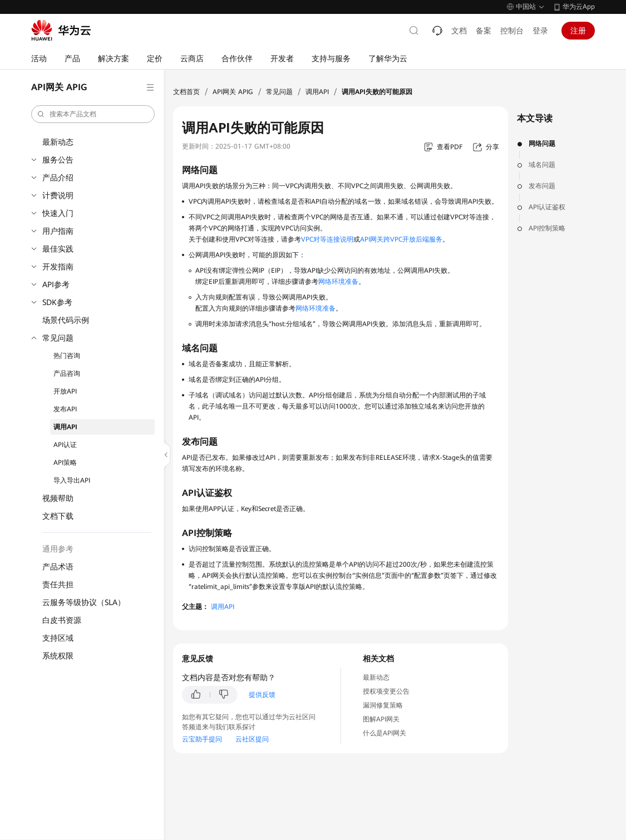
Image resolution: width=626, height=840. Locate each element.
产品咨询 (67, 374)
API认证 (65, 445)
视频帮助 (58, 498)
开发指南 (58, 267)
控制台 (512, 31)
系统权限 (58, 656)
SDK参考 (57, 302)
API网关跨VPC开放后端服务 (401, 239)
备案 (484, 31)
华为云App (579, 7)
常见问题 (58, 338)
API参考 (56, 284)
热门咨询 (67, 356)
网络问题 (542, 144)
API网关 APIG (233, 92)
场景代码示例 (66, 320)
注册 (578, 31)
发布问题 (542, 186)
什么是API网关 (385, 733)
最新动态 (58, 142)
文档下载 (58, 516)
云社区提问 (252, 739)
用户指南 (58, 231)
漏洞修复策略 (383, 705)
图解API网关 (381, 719)
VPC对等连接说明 (327, 239)
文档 (459, 31)
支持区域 (58, 638)
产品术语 (58, 567)
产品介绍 (58, 178)
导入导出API (72, 480)
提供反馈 (262, 695)
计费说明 (58, 195)
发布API (65, 409)
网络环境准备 (338, 282)
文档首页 (186, 92)
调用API (65, 427)
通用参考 (58, 549)
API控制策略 (547, 228)
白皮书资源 (62, 620)
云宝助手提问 (202, 739)
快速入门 (58, 213)
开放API (65, 391)
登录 (540, 31)
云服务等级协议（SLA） (84, 602)
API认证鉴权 (547, 207)
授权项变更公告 (386, 691)
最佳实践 (58, 249)
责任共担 (58, 584)
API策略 (65, 463)
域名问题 (542, 165)
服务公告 (58, 160)
